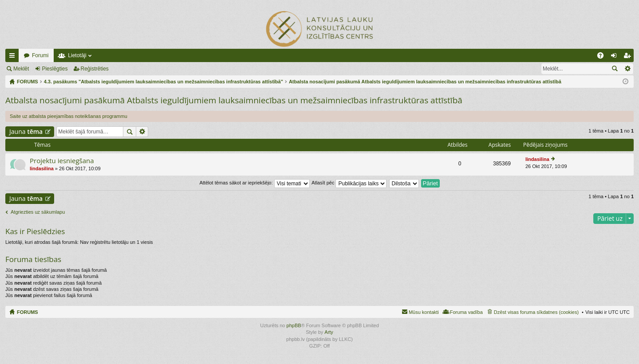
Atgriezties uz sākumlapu (38, 212)
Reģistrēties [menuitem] (629, 57)
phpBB (294, 325)
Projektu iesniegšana (62, 161)
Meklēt (21, 69)
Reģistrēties (95, 69)
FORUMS (28, 312)
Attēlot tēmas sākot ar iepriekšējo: (254, 183)
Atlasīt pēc (349, 183)
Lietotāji (77, 55)
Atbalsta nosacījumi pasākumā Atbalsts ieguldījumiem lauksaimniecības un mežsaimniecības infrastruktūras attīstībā (234, 100)
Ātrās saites (14, 57)
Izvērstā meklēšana (627, 69)
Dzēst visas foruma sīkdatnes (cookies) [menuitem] (536, 312)
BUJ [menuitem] (603, 57)
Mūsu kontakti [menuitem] (424, 312)
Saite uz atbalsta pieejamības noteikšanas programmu (69, 116)
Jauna (26, 131)
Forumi (40, 55)
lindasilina (42, 168)
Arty (329, 332)
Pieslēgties (55, 69)
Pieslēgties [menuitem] (616, 57)
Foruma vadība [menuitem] (466, 312)
